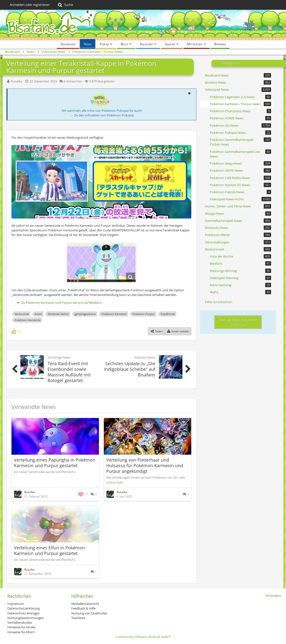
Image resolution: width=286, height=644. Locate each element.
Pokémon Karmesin (114, 314)
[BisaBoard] (143, 25)
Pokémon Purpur (144, 314)
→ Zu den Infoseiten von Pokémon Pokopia (102, 115)
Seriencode (22, 314)
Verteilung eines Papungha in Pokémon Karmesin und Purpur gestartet (55, 463)
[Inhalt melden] (178, 331)
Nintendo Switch (58, 314)
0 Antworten (73, 81)
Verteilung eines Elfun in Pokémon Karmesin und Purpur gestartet (49, 550)
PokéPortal (168, 314)
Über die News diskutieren (238, 322)
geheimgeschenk (85, 314)
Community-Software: (143, 637)
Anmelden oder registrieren (30, 5)
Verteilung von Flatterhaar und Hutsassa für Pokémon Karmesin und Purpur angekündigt (145, 465)
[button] (189, 93)
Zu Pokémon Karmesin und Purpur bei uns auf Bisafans (61, 303)
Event (38, 314)
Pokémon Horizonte (28, 320)
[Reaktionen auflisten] (17, 331)
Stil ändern (273, 596)
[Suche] (65, 5)
